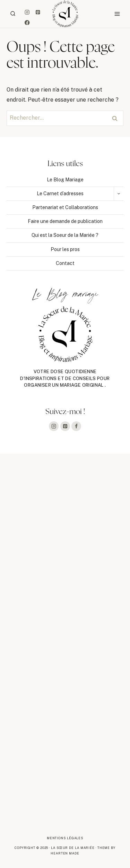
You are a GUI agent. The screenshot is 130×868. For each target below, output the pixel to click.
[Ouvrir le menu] (117, 14)
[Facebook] (27, 23)
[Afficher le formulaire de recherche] (13, 14)
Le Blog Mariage (65, 180)
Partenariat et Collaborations (65, 207)
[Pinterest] (38, 12)
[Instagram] (27, 12)
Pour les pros (65, 249)
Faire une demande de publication (65, 221)
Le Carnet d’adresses (60, 194)
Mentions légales (65, 838)
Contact (65, 263)
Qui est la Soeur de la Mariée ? (65, 235)
